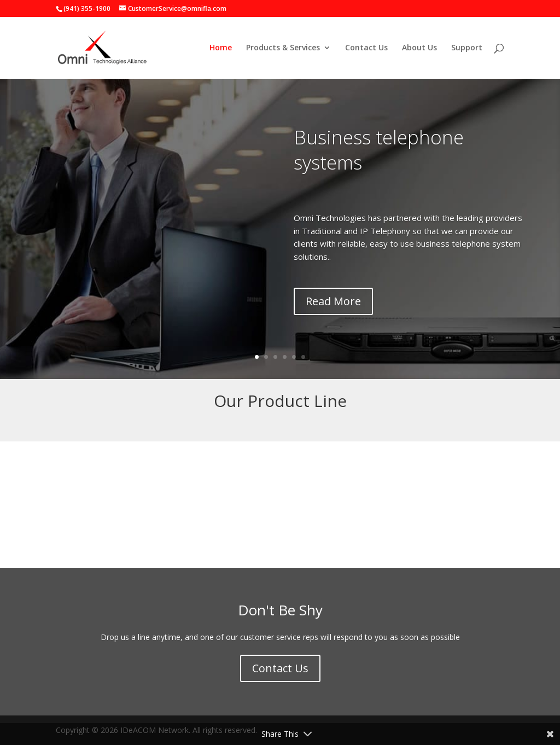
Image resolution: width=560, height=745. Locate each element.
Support (467, 48)
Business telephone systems (379, 150)
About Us (419, 48)
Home (221, 48)
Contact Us (366, 48)
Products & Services (283, 48)
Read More (333, 301)
